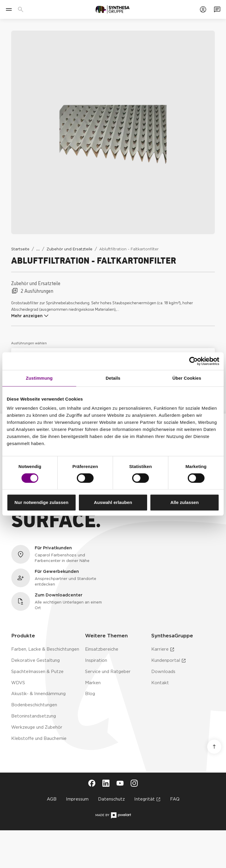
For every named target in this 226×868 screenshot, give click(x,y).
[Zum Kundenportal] (203, 9)
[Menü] (9, 9)
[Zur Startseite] (113, 9)
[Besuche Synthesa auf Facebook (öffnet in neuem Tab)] (92, 783)
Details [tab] (113, 378)
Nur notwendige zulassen (41, 502)
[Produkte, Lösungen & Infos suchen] (22, 9)
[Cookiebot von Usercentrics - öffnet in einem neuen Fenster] (193, 361)
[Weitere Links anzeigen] (38, 249)
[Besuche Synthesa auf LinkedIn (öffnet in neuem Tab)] (106, 783)
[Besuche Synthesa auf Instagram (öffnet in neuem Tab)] (134, 783)
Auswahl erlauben (113, 502)
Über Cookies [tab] (187, 378)
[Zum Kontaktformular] (217, 9)
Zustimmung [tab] (39, 378)
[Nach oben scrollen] (214, 747)
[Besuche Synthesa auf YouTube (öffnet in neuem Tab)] (120, 783)
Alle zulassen (185, 502)
